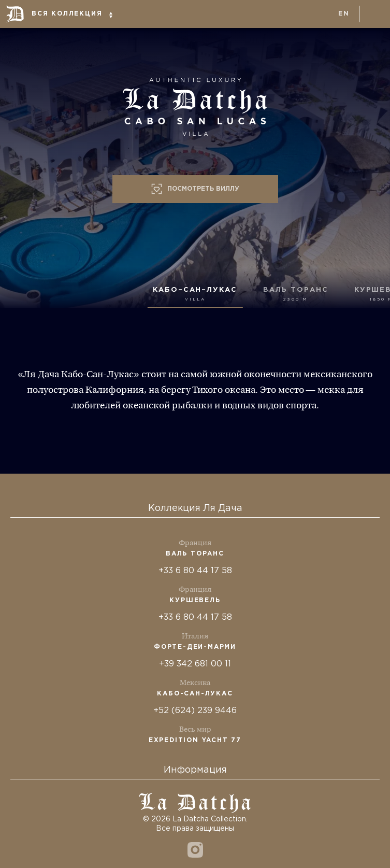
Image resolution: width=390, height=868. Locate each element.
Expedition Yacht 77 (195, 740)
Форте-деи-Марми (195, 647)
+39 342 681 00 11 (195, 664)
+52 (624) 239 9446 (195, 711)
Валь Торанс (195, 554)
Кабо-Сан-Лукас (195, 694)
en (344, 14)
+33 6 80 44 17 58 (195, 571)
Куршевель (195, 600)
